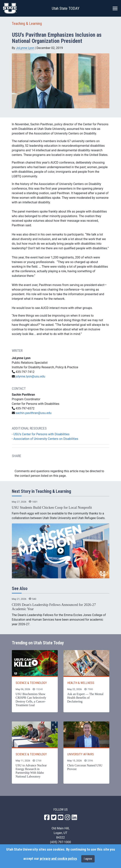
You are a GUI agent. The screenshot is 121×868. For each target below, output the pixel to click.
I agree (88, 859)
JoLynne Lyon (25, 48)
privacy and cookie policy (58, 859)
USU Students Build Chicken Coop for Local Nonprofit (52, 507)
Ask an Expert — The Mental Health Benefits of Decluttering (85, 698)
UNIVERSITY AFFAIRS (81, 754)
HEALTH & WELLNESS (81, 683)
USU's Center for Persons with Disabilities (41, 434)
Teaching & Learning (27, 24)
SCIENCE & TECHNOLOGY (31, 683)
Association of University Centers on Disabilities (46, 439)
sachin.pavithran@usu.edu (33, 413)
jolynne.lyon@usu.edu (30, 376)
